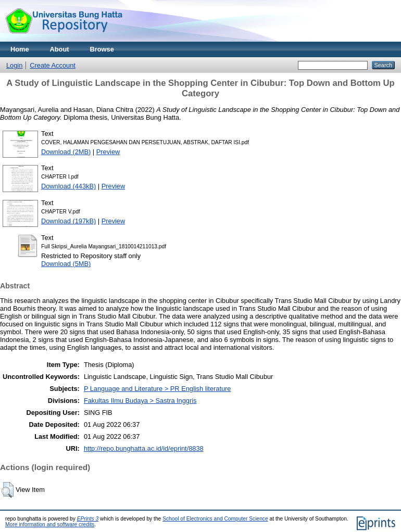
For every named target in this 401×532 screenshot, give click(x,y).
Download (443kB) (68, 186)
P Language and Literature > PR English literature (158, 389)
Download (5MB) (66, 264)
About (60, 49)
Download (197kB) (68, 221)
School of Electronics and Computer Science (215, 519)
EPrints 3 (88, 519)
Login (14, 65)
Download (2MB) (66, 152)
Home (20, 49)
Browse (102, 49)
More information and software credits (50, 524)
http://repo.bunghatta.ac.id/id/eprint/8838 (144, 448)
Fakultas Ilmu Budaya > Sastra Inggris (140, 401)
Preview (108, 152)
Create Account (53, 65)
